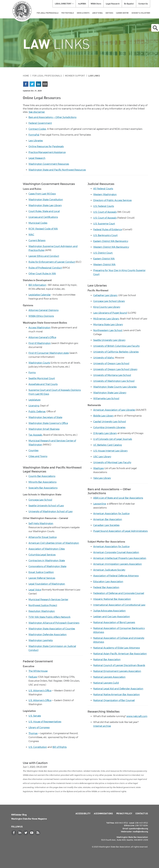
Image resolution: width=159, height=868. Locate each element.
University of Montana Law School (112, 375)
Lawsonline (100, 504)
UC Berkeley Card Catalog (108, 445)
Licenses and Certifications (43, 217)
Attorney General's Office (42, 337)
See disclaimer (37, 112)
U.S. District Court (103, 253)
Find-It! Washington (40, 343)
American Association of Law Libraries (114, 410)
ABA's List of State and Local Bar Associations (118, 498)
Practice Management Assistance (47, 152)
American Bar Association (108, 519)
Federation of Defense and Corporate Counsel (119, 593)
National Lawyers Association (109, 677)
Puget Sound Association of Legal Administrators (120, 531)
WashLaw (99, 468)
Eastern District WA (104, 259)
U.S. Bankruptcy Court (105, 235)
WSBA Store (96, 4)
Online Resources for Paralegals (46, 146)
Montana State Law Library (108, 325)
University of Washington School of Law (50, 512)
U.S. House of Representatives (45, 722)
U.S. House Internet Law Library (110, 451)
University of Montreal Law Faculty (112, 462)
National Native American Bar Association (117, 695)
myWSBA (82, 4)
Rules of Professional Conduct (45, 268)
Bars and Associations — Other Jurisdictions (52, 117)
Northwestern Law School (108, 330)
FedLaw (33, 677)
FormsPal (34, 135)
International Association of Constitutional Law (119, 605)
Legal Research (113, 4)
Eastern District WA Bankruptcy (111, 241)
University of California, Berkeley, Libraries (116, 352)
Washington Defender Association (48, 635)
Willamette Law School (106, 399)
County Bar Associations (42, 476)
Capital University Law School (110, 422)
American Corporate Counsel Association (116, 552)
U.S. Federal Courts (104, 206)
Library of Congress (39, 728)
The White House (38, 671)
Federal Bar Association (106, 587)
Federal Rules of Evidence (108, 230)
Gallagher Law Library (105, 295)
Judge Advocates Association (109, 611)
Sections (109, 13)
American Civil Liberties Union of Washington (54, 543)
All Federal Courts (103, 189)
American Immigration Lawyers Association (118, 564)
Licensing (34, 406)
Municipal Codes (38, 223)
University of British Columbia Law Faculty (116, 346)
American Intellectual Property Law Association (120, 558)
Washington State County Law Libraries (115, 387)
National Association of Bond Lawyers (114, 622)
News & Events (83, 13)
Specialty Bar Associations (43, 488)
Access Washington (39, 328)
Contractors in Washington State (47, 561)
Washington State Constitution (46, 200)
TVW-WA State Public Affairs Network (49, 617)
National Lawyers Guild (106, 683)
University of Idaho (104, 358)
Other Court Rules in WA (42, 274)
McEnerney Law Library (106, 319)
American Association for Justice (111, 514)
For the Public (68, 13)
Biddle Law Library (103, 416)
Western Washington (105, 194)
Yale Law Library (102, 478)
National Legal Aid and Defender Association (118, 689)
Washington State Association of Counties (52, 629)
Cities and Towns (38, 456)
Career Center (122, 13)
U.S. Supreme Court (104, 224)
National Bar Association (107, 660)
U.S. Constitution (38, 747)
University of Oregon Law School (111, 364)
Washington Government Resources (49, 164)
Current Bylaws (37, 240)
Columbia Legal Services (42, 555)
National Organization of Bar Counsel (114, 700)
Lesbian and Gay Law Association (112, 617)
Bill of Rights (60, 747)
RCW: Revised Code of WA (43, 229)
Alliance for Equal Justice (42, 537)
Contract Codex (37, 129)
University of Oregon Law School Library (115, 369)
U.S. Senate (35, 716)
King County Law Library (107, 307)
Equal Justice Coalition (41, 572)
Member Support (75, 76)
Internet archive (102, 726)
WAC (31, 235)
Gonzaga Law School (40, 500)
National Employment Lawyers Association (117, 671)
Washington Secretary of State (45, 417)
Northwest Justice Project (43, 605)
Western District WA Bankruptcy (111, 247)
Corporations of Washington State (47, 566)
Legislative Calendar (40, 295)
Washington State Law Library (45, 205)
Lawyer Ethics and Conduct (44, 256)
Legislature (34, 400)
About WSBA (97, 13)
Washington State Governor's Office (48, 423)
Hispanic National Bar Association (112, 599)
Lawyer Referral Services (42, 578)
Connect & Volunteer (141, 13)
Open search (155, 28)
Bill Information (37, 285)
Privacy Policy (124, 813)
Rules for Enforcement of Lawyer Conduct (52, 262)
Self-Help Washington (41, 523)
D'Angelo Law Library (105, 433)
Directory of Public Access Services (112, 200)
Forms (32, 373)
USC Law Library (102, 457)
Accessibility (83, 813)
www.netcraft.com (137, 716)
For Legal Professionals (48, 13)
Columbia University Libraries (109, 427)
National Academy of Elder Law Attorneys (117, 648)
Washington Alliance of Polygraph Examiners (54, 623)
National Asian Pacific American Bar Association (120, 654)
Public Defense (37, 412)
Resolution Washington (42, 611)
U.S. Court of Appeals (105, 212)
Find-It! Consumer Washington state (49, 353)
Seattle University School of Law (46, 506)
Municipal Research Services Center (48, 600)
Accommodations (103, 813)
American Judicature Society (109, 570)
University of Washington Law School (114, 381)
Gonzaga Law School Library (109, 301)
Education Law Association (108, 582)
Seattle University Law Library (109, 340)
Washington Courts (39, 363)
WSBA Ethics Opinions (41, 316)
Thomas (33, 733)
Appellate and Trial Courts (43, 384)
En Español (129, 4)
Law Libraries (36, 141)
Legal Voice (35, 590)
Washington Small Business (44, 429)
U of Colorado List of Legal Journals (113, 439)
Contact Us (143, 4)
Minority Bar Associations (42, 482)
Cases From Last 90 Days (42, 194)
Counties (33, 450)
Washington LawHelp (41, 640)
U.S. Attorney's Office (40, 691)
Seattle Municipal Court (42, 378)
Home (26, 76)
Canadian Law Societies (106, 525)
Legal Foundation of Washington (47, 584)
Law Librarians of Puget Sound (110, 313)
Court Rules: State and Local (44, 211)
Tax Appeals (35, 435)
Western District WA (104, 265)
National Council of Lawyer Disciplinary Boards (119, 665)
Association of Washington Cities (47, 549)
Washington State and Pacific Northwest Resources (57, 170)
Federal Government (40, 123)
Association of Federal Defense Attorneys (116, 576)
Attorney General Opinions (43, 310)
